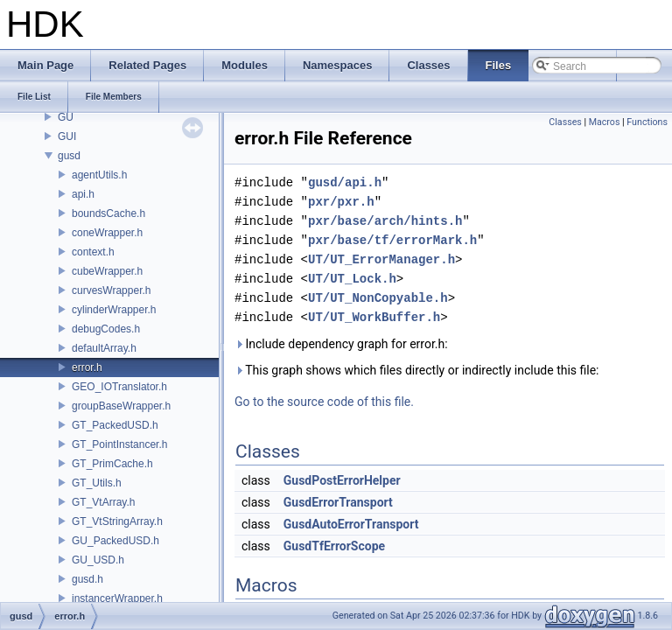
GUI (67, 136)
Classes (565, 122)
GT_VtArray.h (103, 502)
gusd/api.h (345, 182)
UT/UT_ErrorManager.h (381, 259)
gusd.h (87, 579)
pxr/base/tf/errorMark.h (392, 240)
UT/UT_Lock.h (352, 279)
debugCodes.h (106, 329)
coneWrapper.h (107, 233)
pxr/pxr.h (341, 202)
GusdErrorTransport (338, 502)
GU (66, 117)
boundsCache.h (108, 213)
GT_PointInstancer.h (119, 444)
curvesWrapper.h (112, 290)
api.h (83, 194)
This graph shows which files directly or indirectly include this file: (417, 370)
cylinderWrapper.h (114, 310)
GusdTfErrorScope (334, 546)
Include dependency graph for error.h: (341, 344)
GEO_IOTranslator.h (119, 387)
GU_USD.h (98, 560)
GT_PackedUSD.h (115, 425)
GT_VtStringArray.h (117, 521)
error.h (87, 367)
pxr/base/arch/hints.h (385, 221)
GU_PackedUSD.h (115, 541)
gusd (69, 156)
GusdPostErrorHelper (342, 480)
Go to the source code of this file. (324, 402)
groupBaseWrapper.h (121, 406)
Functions (647, 122)
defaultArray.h (104, 348)
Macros (605, 122)
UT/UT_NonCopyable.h (378, 298)
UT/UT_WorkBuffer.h (374, 317)
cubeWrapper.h (107, 271)
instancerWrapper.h (117, 598)
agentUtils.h (99, 175)
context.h (93, 252)
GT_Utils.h (97, 483)
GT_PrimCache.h (112, 464)
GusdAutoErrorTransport (351, 524)
